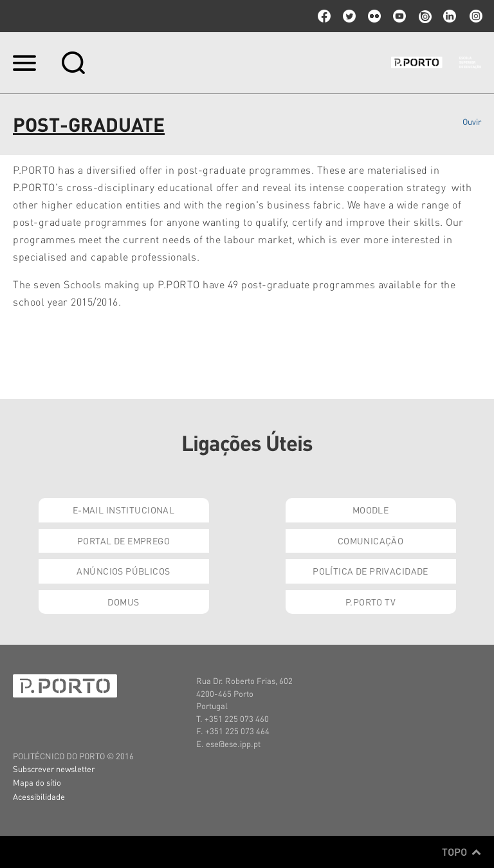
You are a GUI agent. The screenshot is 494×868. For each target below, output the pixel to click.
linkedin (450, 16)
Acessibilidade (39, 796)
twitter (349, 16)
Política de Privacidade (370, 571)
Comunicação (371, 540)
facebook (324, 16)
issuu (425, 16)
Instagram (475, 16)
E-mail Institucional (123, 510)
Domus (123, 602)
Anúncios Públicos (123, 571)
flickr (374, 16)
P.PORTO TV (370, 602)
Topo (462, 852)
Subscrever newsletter (54, 769)
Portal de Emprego (123, 540)
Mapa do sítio (37, 782)
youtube (399, 16)
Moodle (371, 510)
